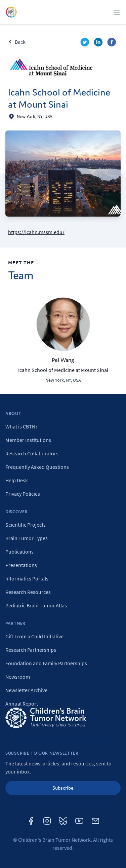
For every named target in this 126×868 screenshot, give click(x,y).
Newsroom (18, 677)
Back (17, 42)
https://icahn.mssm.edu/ (36, 232)
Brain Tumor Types (27, 538)
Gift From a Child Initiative (34, 636)
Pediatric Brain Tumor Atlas (36, 605)
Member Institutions (28, 440)
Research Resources (28, 592)
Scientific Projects (26, 525)
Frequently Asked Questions (37, 467)
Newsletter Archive (26, 690)
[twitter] (86, 43)
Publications (19, 552)
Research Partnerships (31, 650)
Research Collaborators (32, 453)
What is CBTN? (22, 426)
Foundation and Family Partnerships (46, 663)
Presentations (21, 565)
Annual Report (22, 704)
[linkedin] (99, 43)
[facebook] (113, 43)
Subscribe (63, 788)
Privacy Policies (23, 494)
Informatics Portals (27, 578)
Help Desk (17, 480)
